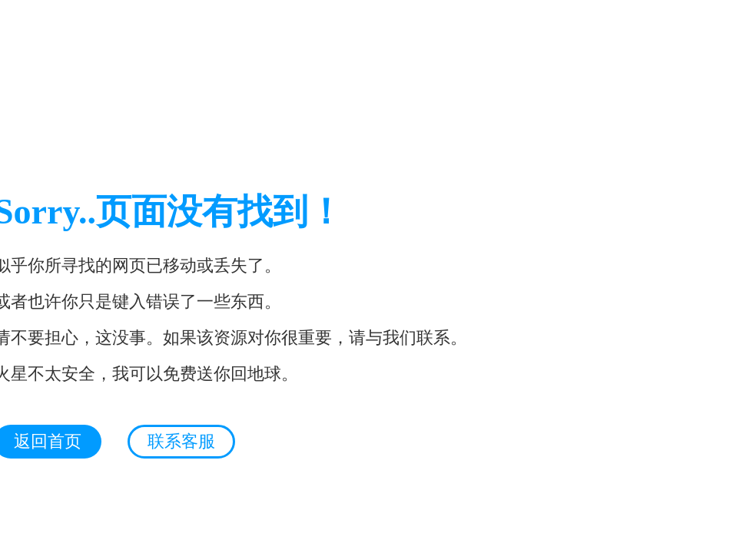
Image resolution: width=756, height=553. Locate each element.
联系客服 (181, 441)
